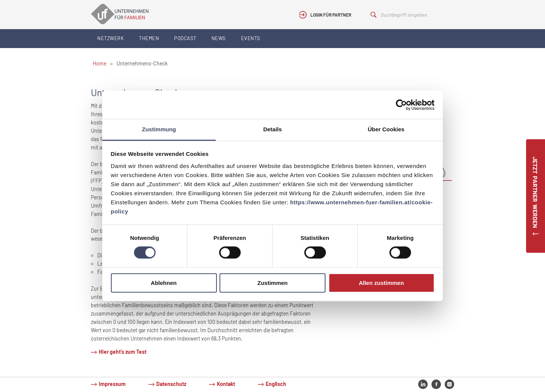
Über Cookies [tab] (386, 129)
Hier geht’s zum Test (123, 352)
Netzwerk (111, 38)
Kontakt (226, 384)
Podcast (185, 38)
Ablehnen (163, 283)
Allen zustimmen (381, 283)
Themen (149, 38)
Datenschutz (171, 384)
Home (100, 63)
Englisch (276, 384)
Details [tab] (272, 129)
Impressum (112, 384)
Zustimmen (272, 283)
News (219, 38)
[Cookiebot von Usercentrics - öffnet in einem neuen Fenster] (401, 105)
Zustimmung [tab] (159, 129)
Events (251, 38)
